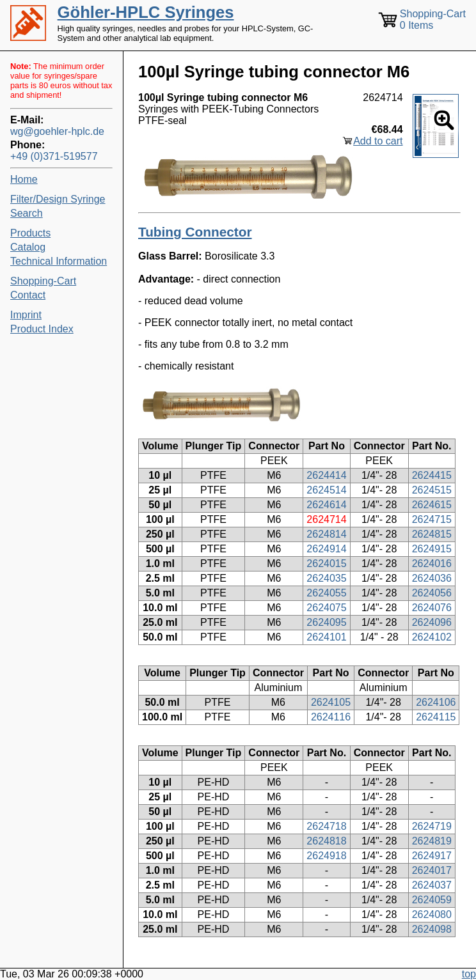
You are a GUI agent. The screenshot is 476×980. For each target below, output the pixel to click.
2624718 (326, 826)
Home (24, 179)
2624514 (326, 490)
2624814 (326, 534)
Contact (28, 295)
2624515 (432, 490)
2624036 (432, 578)
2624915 (432, 549)
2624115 (436, 717)
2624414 (326, 475)
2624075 (326, 608)
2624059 (432, 900)
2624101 (326, 637)
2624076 (432, 608)
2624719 (432, 826)
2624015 (326, 564)
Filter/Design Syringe (58, 199)
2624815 (432, 534)
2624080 (432, 914)
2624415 (432, 475)
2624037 (432, 885)
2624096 (432, 622)
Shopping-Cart (43, 281)
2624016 (432, 564)
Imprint (26, 315)
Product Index (42, 329)
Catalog (28, 247)
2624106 (436, 702)
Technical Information (59, 261)
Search (27, 213)
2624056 (432, 593)
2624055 (326, 593)
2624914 (326, 549)
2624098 (432, 929)
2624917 (432, 856)
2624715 (432, 519)
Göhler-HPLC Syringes (146, 12)
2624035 (326, 578)
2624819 (432, 841)
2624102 (432, 637)
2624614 (326, 505)
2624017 (432, 870)
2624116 (331, 717)
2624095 (326, 622)
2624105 (331, 702)
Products (30, 233)
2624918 (326, 856)
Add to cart (378, 141)
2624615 (432, 505)
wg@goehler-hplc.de (57, 131)
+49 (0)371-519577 (54, 156)
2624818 (326, 841)
